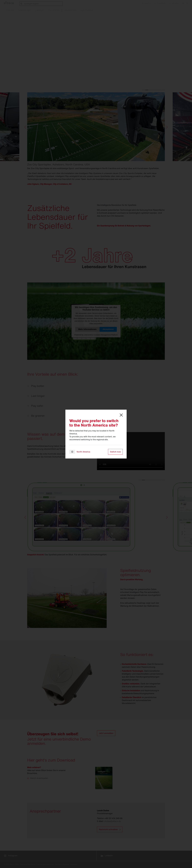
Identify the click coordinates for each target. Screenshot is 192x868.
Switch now (115, 452)
